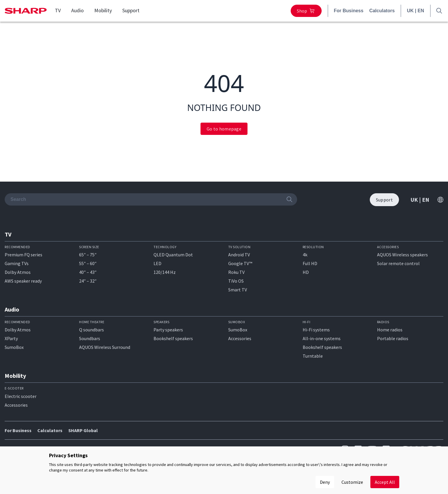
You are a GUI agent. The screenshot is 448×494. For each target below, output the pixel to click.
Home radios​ (390, 330)
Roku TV (236, 272)
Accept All (385, 482)
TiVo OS (236, 281)
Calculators (382, 11)
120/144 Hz (165, 272)
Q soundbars (91, 330)
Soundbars (90, 338)
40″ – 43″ (88, 272)
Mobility (103, 11)
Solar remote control (398, 263)
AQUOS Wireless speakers (402, 255)
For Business (349, 11)
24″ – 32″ (88, 281)
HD (306, 272)
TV (58, 11)
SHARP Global (83, 430)
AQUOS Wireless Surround (105, 347)
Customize (352, 482)
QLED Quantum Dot (173, 255)
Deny (325, 482)
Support (131, 11)
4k (305, 255)
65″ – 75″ (88, 255)
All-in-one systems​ (322, 338)
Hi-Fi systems (316, 330)
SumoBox (14, 347)
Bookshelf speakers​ (322, 347)
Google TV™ (240, 263)
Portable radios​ (393, 338)
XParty (11, 338)
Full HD (310, 263)
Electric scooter (21, 396)
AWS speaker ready (23, 281)
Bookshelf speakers (173, 338)
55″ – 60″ (88, 263)
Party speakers (168, 330)
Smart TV (238, 290)
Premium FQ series (23, 255)
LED (157, 263)
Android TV (239, 255)
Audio (77, 11)
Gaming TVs (17, 263)
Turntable (313, 356)
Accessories (240, 338)
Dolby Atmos (18, 272)
